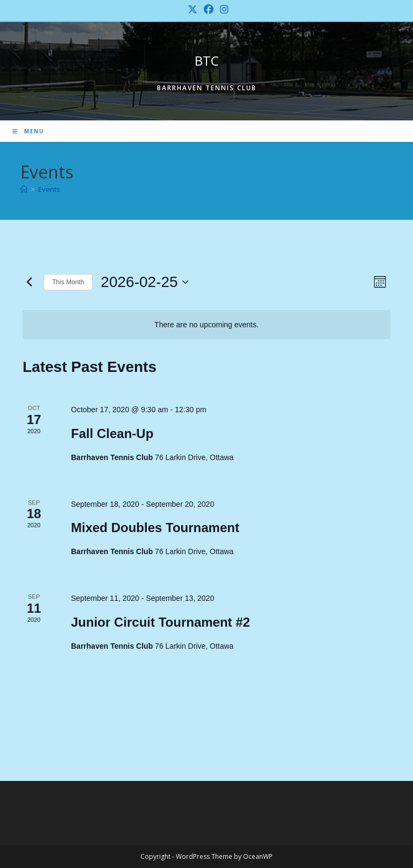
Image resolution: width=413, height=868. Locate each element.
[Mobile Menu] (28, 131)
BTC (207, 60)
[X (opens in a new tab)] (193, 9)
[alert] (206, 325)
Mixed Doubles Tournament (155, 528)
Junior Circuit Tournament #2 (161, 622)
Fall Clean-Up (112, 433)
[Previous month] (29, 282)
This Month (68, 282)
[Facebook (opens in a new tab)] (209, 9)
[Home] (24, 189)
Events (49, 189)
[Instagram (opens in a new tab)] (223, 9)
